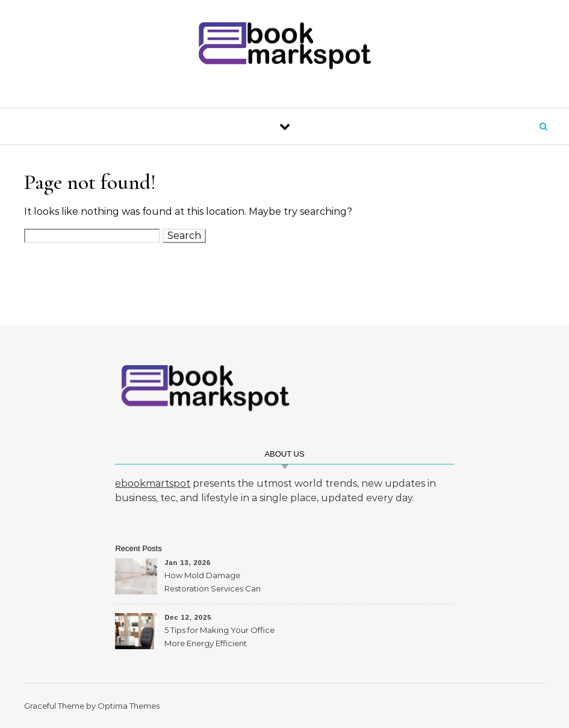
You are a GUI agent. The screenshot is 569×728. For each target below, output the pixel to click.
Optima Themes (129, 706)
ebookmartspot (153, 483)
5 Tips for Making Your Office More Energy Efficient (219, 637)
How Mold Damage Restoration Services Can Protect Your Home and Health (213, 583)
